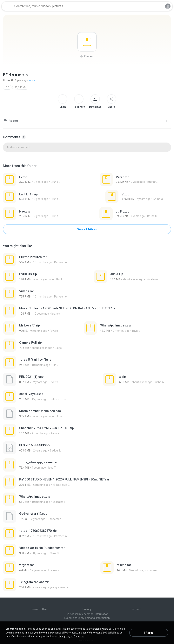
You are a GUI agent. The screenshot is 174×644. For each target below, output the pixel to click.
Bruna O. (8, 80)
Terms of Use (39, 609)
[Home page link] (7, 6)
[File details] (36, 179)
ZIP (7, 87)
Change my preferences (71, 637)
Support (136, 609)
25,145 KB (20, 87)
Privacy (87, 609)
